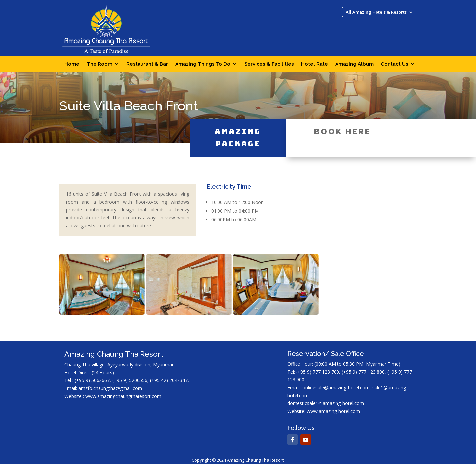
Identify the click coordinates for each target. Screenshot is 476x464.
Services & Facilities (269, 64)
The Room (99, 64)
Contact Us (395, 64)
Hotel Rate (315, 64)
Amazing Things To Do (203, 64)
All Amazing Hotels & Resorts (376, 12)
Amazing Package (238, 127)
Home (72, 64)
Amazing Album (354, 64)
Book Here (342, 121)
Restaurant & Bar (147, 64)
